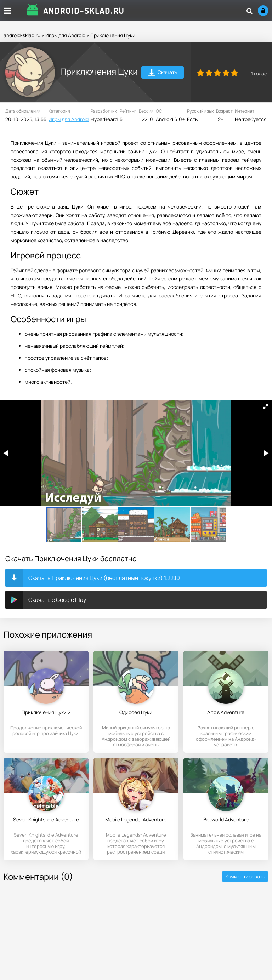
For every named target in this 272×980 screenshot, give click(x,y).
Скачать (163, 73)
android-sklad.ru (22, 35)
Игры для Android (65, 35)
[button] (266, 406)
